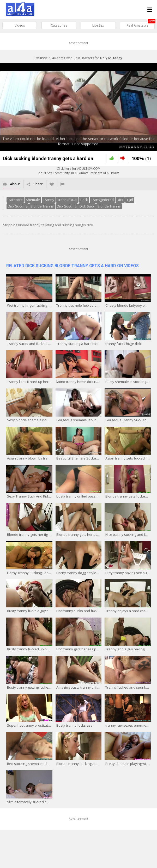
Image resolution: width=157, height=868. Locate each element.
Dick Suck (87, 206)
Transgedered (102, 200)
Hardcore (15, 200)
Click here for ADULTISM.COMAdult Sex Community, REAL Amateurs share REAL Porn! (79, 171)
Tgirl (130, 200)
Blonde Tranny (42, 206)
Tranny (49, 200)
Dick (120, 200)
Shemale (33, 200)
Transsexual (67, 200)
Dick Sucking (18, 206)
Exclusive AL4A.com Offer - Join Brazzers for (78, 58)
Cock (84, 200)
